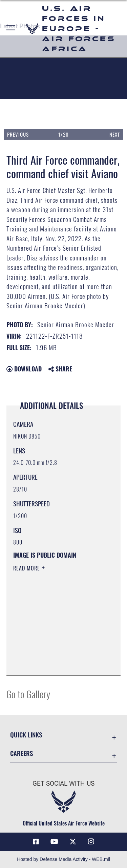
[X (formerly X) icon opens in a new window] (73, 842)
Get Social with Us (63, 783)
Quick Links (26, 735)
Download (24, 369)
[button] (11, 29)
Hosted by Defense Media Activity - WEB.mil (63, 859)
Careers (22, 753)
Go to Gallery (28, 694)
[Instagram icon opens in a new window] (91, 842)
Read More (27, 568)
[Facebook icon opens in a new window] (36, 842)
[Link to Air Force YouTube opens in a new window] (54, 842)
